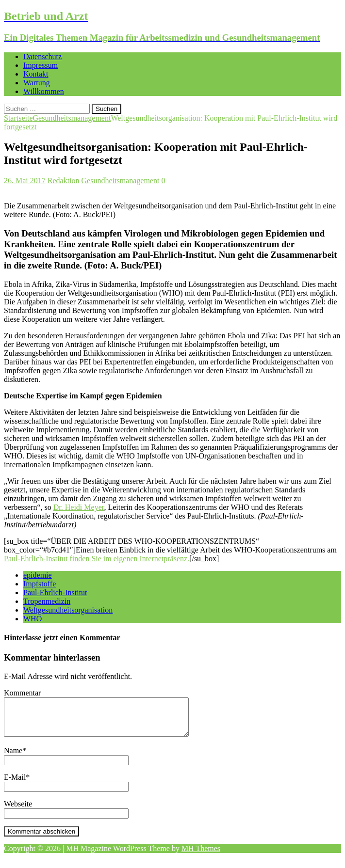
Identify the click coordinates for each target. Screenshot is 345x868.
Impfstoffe (40, 584)
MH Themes (201, 856)
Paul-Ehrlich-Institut (55, 592)
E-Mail (15, 784)
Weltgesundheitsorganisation (68, 610)
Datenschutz (42, 56)
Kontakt (36, 74)
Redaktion (64, 181)
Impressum (41, 65)
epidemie (38, 575)
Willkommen (44, 91)
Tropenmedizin (47, 601)
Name (13, 758)
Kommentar (22, 693)
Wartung (37, 83)
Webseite (18, 811)
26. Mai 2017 (25, 181)
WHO (33, 619)
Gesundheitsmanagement (121, 181)
